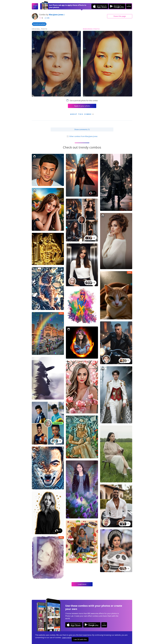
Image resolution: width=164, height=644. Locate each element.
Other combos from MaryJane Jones (82, 136)
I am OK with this (80, 639)
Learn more (67, 638)
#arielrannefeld (39, 24)
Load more (82, 584)
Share (120, 16)
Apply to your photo (82, 106)
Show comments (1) (82, 129)
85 (47, 18)
